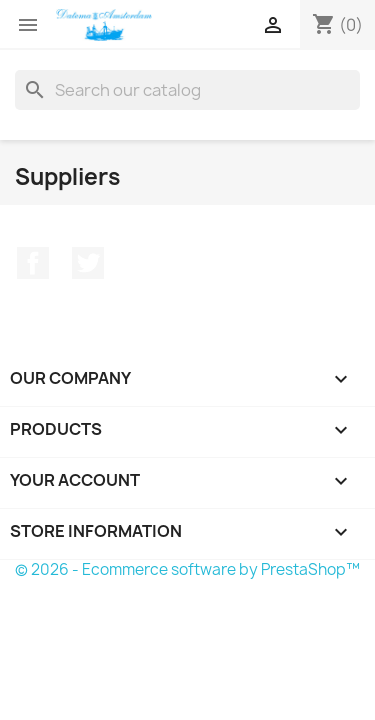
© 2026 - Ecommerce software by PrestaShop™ (187, 569)
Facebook (33, 263)
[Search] (187, 90)
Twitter (88, 263)
